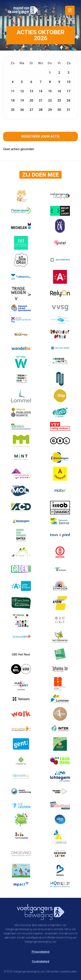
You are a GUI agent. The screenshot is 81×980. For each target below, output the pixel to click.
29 (50, 110)
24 (69, 100)
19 (22, 100)
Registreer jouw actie (40, 136)
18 (13, 100)
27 (31, 110)
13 (31, 91)
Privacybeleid (41, 952)
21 (41, 100)
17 (69, 91)
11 (13, 91)
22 (50, 100)
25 (13, 110)
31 (69, 110)
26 (22, 110)
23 (59, 100)
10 (69, 82)
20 (31, 100)
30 (59, 110)
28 (41, 110)
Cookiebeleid (41, 961)
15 (50, 91)
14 (41, 91)
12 (22, 91)
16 (59, 91)
